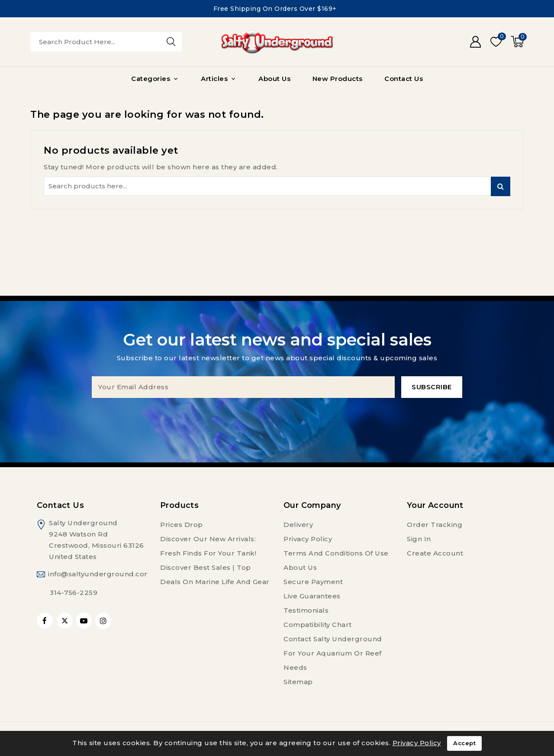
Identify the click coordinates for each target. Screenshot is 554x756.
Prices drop (182, 525)
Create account (435, 553)
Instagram (104, 621)
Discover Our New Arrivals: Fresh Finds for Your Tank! (208, 546)
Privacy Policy (308, 539)
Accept (464, 743)
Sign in (419, 539)
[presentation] (277, 415)
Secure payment (313, 582)
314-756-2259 (74, 593)
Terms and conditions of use (336, 553)
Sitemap (298, 682)
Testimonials (306, 610)
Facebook (46, 621)
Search (501, 186)
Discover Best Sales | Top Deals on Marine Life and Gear (215, 575)
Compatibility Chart (318, 625)
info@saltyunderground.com (100, 574)
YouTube (85, 621)
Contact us (60, 505)
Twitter (65, 621)
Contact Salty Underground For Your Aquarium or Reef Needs (333, 653)
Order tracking (435, 525)
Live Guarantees (312, 596)
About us (300, 567)
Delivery (298, 525)
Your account (435, 505)
